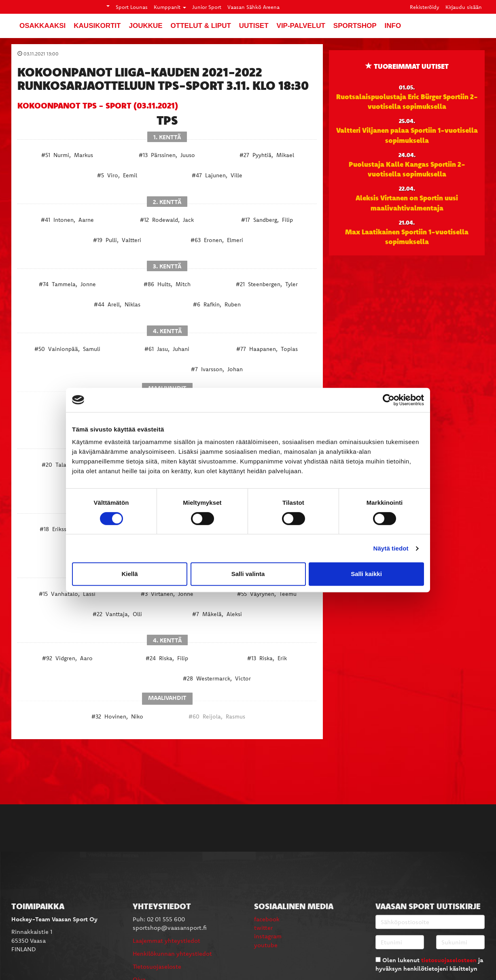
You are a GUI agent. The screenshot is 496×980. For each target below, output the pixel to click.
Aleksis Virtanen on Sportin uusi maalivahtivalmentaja (407, 202)
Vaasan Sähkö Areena (253, 7)
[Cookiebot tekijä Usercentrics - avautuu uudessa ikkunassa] (389, 400)
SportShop (355, 26)
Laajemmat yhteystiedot (166, 941)
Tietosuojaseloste (157, 966)
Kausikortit (97, 26)
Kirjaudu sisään (464, 7)
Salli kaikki (366, 574)
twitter (263, 928)
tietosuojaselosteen (449, 960)
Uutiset (254, 26)
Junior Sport (207, 7)
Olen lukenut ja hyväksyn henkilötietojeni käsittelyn (429, 964)
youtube (266, 945)
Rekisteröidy (425, 7)
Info (393, 26)
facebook (267, 919)
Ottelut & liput (201, 26)
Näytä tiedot (391, 548)
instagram (268, 936)
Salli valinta (248, 574)
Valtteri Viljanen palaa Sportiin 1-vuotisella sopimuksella (407, 135)
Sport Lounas (132, 7)
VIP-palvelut (301, 26)
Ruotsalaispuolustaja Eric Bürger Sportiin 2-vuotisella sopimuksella (407, 101)
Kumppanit (170, 7)
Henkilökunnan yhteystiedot (172, 953)
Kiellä (129, 574)
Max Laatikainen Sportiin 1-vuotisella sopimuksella (407, 236)
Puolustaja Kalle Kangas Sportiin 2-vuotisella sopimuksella (407, 169)
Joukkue (145, 26)
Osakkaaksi (42, 26)
